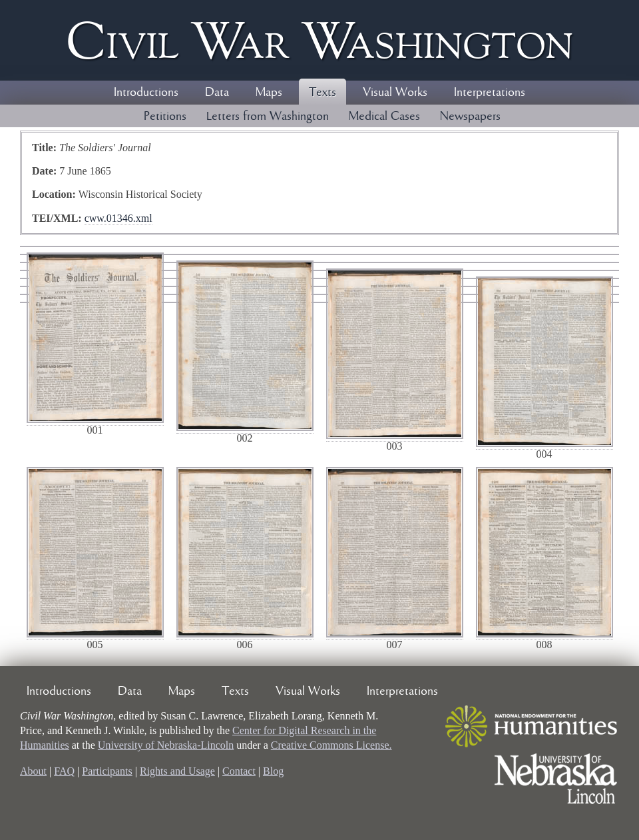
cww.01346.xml (118, 218)
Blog (273, 771)
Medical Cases (384, 117)
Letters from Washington (268, 117)
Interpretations (490, 93)
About (33, 771)
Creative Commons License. (331, 745)
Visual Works (395, 93)
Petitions (165, 117)
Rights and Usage (177, 771)
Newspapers (470, 117)
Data (217, 93)
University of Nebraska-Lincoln (166, 745)
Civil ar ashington (319, 40)
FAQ (64, 771)
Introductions (146, 93)
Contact (239, 771)
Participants (107, 771)
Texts (322, 93)
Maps (269, 93)
